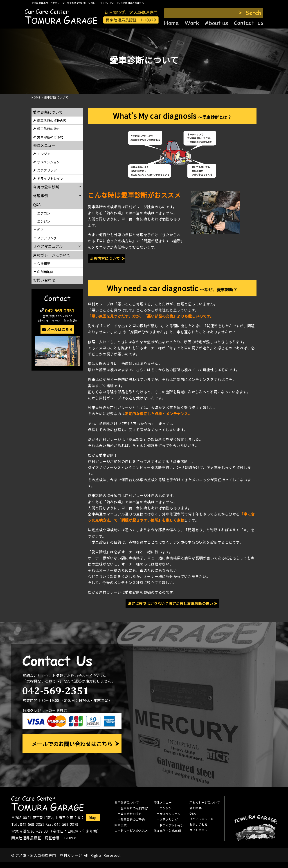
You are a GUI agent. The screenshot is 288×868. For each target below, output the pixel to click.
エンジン (44, 154)
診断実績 (121, 825)
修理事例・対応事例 (167, 831)
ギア (40, 230)
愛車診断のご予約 (50, 137)
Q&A (193, 814)
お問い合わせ (44, 280)
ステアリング (47, 170)
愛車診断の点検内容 (52, 120)
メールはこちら (60, 329)
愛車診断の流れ (49, 129)
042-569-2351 (60, 310)
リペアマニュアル (202, 819)
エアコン (44, 213)
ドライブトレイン (50, 178)
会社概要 (44, 263)
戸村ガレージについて (52, 255)
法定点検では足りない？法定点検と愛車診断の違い (171, 603)
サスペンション (48, 162)
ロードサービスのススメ (131, 831)
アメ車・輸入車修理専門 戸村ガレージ (49, 855)
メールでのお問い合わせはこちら (72, 744)
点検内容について (105, 258)
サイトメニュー (200, 830)
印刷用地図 (45, 272)
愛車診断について (48, 112)
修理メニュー (44, 145)
